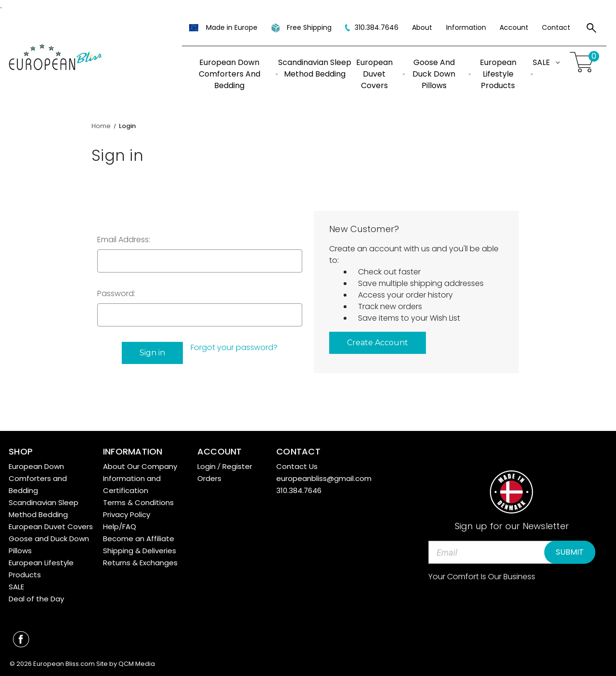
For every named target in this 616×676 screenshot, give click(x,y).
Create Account (378, 343)
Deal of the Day (36, 599)
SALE (546, 62)
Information (466, 27)
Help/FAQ (120, 526)
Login (206, 466)
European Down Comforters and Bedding (238, 74)
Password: (116, 293)
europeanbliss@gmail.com (324, 478)
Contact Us (297, 466)
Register (237, 466)
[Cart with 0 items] (583, 62)
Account (514, 27)
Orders (209, 478)
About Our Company (140, 466)
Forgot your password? (234, 347)
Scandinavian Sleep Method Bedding (315, 68)
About (422, 27)
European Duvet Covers (381, 74)
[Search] (591, 29)
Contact (556, 27)
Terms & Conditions (138, 502)
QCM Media (137, 664)
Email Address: (124, 240)
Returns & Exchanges (140, 563)
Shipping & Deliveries (140, 551)
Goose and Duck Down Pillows (442, 74)
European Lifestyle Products (506, 74)
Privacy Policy (127, 514)
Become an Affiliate (139, 539)
